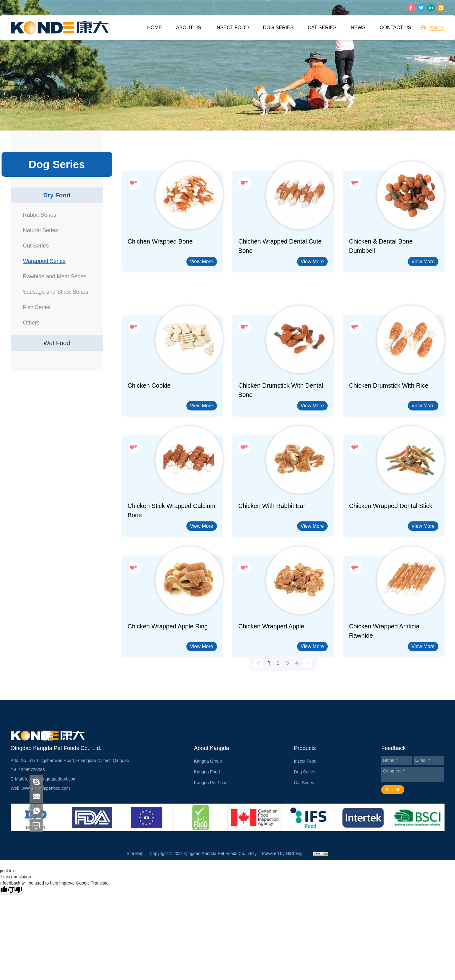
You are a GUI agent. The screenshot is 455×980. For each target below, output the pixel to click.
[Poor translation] (15, 891)
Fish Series (37, 307)
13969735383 (32, 770)
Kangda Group (208, 761)
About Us (189, 28)
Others (31, 323)
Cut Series (36, 246)
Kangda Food (207, 772)
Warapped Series (44, 261)
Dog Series (278, 28)
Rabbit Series (40, 215)
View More (201, 262)
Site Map (135, 853)
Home (154, 28)
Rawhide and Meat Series (55, 276)
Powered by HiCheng (282, 853)
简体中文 (437, 28)
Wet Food (57, 343)
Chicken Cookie (149, 429)
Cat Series (322, 28)
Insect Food (232, 28)
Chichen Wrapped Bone (160, 241)
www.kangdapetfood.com (46, 788)
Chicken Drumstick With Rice (389, 429)
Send (390, 790)
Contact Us (395, 28)
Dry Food (57, 195)
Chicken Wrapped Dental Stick (391, 549)
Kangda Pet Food (211, 783)
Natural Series (41, 230)
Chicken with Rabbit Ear (272, 549)
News (358, 28)
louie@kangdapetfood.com (51, 779)
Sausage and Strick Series (56, 292)
